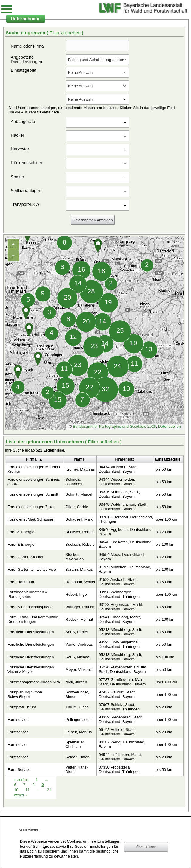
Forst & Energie (21, 532)
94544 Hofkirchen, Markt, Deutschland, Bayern (120, 757)
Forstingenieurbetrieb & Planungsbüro (28, 594)
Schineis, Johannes (74, 482)
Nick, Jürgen (76, 682)
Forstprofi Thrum (22, 707)
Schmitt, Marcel (79, 494)
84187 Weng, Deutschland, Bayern (122, 744)
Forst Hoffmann (21, 582)
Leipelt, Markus (78, 732)
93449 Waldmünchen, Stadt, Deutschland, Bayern (123, 507)
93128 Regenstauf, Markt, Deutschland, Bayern (121, 607)
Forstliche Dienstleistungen (31, 632)
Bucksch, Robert (80, 532)
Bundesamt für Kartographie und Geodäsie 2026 (114, 426)
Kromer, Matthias (80, 469)
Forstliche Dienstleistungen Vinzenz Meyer (31, 669)
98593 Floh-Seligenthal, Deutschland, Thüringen (119, 644)
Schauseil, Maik (79, 519)
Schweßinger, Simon (77, 694)
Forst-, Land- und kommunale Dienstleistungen (33, 619)
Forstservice (18, 720)
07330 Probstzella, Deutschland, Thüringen (119, 769)
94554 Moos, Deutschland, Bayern (122, 557)
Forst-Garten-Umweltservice (32, 569)
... (38, 790)
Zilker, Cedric (77, 507)
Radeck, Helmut (79, 619)
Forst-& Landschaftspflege (30, 607)
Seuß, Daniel (77, 632)
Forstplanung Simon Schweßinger (25, 694)
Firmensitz (125, 459)
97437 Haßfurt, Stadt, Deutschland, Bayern (117, 694)
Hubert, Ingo (76, 594)
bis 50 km (164, 469)
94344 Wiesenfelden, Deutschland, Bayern (117, 482)
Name (79, 459)
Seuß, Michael (78, 657)
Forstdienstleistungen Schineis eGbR (34, 482)
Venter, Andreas (79, 644)
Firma (31, 459)
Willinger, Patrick (80, 607)
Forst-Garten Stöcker (26, 557)
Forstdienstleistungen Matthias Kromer (34, 469)
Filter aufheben (66, 33)
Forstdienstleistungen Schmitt (33, 494)
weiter (21, 795)
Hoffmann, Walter (80, 582)
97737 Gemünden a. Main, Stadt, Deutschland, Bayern (122, 682)
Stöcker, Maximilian (74, 557)
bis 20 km (164, 532)
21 (49, 790)
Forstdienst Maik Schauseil (31, 519)
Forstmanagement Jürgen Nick (34, 682)
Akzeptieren (146, 847)
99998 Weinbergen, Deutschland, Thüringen (119, 594)
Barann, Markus (79, 569)
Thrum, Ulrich (77, 707)
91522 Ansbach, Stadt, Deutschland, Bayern (118, 582)
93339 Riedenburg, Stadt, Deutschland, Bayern (121, 719)
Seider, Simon (77, 757)
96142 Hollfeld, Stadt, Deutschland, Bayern (117, 732)
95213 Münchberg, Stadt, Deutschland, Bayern (120, 632)
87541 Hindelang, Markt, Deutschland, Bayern (120, 619)
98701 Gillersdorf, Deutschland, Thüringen (126, 519)
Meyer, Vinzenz (78, 669)
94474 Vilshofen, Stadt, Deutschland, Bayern (119, 469)
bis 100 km (165, 544)
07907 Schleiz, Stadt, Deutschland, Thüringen (119, 707)
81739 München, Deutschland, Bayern (125, 569)
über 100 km (166, 519)
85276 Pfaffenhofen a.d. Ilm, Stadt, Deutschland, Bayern (123, 669)
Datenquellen (170, 426)
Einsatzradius (168, 459)
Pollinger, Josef (78, 720)
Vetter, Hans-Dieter (77, 769)
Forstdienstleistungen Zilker (31, 507)
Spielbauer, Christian (75, 744)
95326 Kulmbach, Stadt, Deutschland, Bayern (119, 494)
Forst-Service (19, 770)
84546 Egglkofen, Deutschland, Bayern (126, 532)
